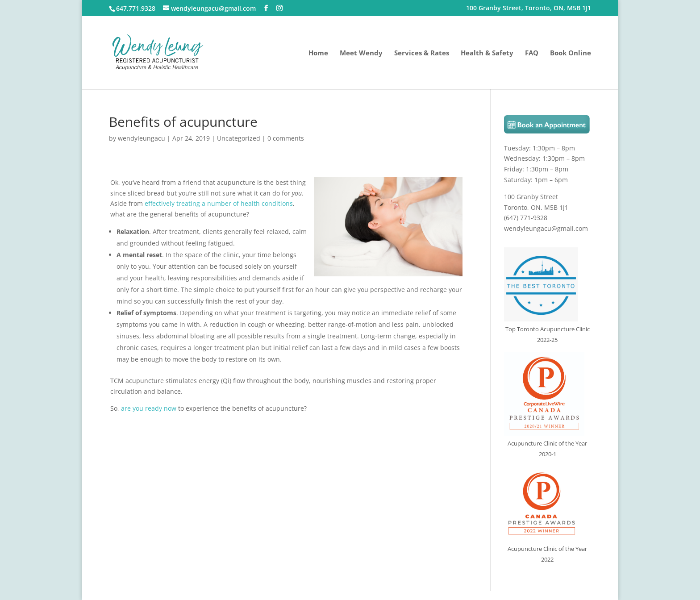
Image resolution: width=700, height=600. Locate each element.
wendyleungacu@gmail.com (546, 228)
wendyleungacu (142, 138)
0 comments (286, 138)
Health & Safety (487, 53)
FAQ (532, 53)
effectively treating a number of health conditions (219, 203)
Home (318, 53)
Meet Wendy (361, 53)
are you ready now (149, 408)
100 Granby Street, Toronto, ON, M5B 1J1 (529, 8)
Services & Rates (422, 53)
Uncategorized (239, 138)
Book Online (571, 53)
